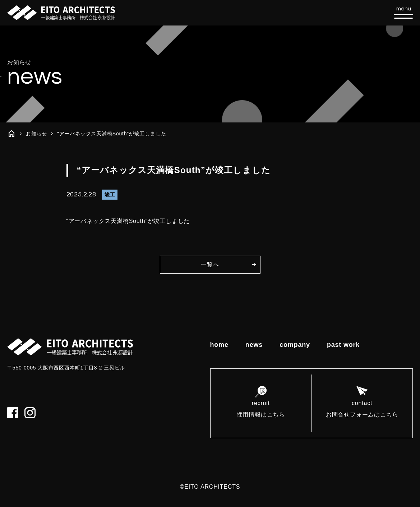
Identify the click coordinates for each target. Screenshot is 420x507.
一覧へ (210, 264)
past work (343, 345)
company (295, 345)
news (254, 345)
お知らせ (36, 134)
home (219, 345)
